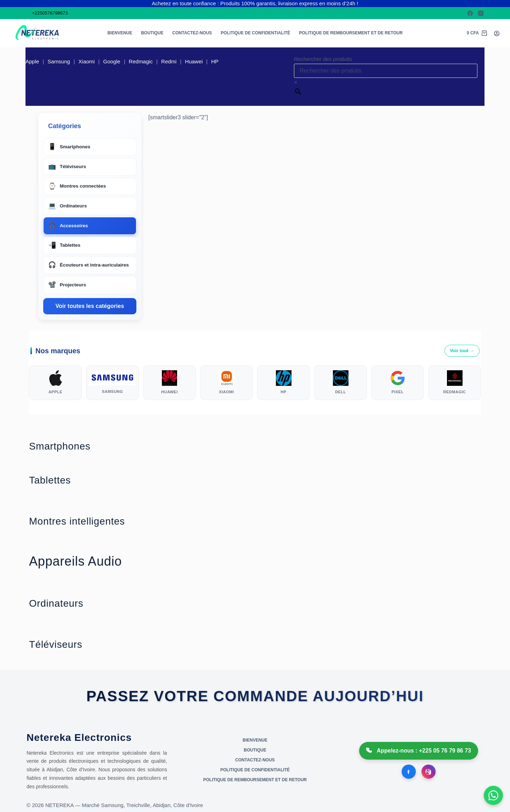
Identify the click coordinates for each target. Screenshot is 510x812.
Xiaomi (87, 61)
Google (112, 61)
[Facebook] (470, 13)
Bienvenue (120, 33)
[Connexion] (497, 33)
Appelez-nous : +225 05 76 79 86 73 (419, 751)
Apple (32, 61)
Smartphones (69, 447)
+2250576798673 (50, 13)
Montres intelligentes (90, 522)
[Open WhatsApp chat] (492, 794)
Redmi (169, 61)
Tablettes (56, 481)
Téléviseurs (63, 645)
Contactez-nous (192, 33)
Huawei (194, 61)
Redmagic (141, 61)
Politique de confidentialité (255, 33)
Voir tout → (462, 351)
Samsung (59, 61)
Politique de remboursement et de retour (351, 33)
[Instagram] (481, 13)
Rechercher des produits (323, 59)
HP (215, 61)
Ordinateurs (64, 604)
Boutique (152, 33)
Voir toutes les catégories (90, 306)
